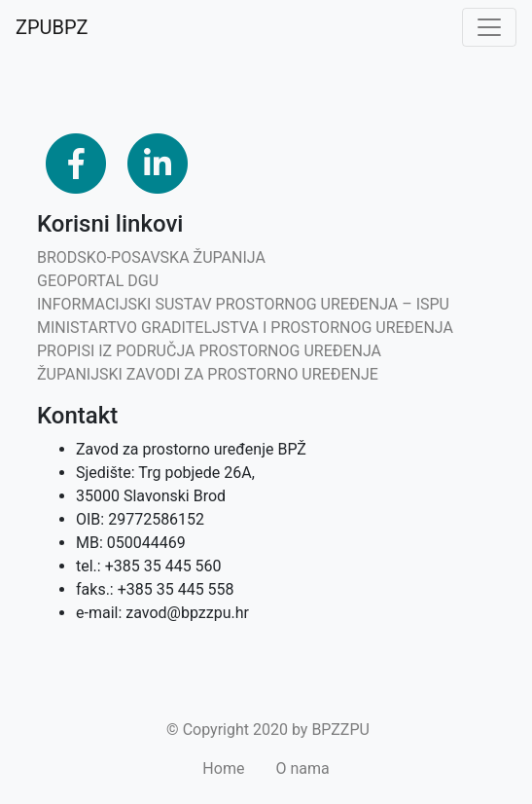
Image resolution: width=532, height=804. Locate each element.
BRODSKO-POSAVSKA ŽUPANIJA (151, 257)
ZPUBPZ (52, 27)
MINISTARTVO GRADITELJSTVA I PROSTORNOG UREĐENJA (245, 328)
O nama (302, 768)
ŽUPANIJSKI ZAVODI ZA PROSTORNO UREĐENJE (208, 374)
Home (223, 768)
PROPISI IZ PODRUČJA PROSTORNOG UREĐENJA (209, 351)
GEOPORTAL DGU (98, 281)
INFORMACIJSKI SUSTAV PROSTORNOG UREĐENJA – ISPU (243, 304)
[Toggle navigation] (489, 27)
